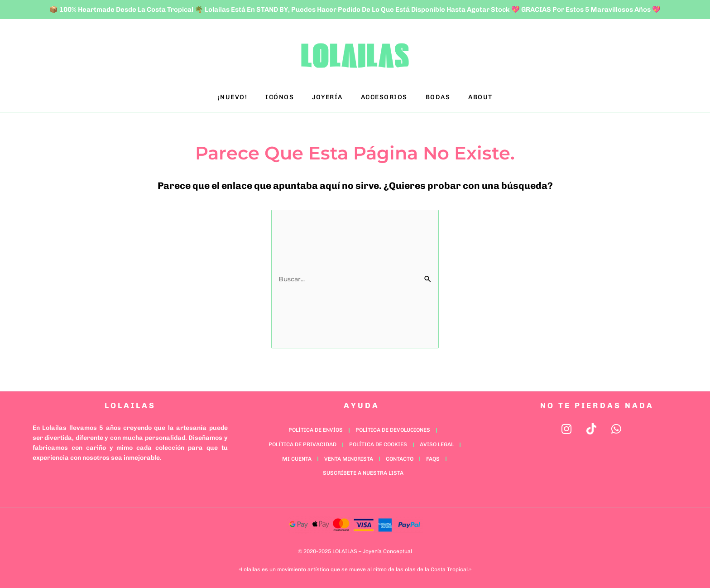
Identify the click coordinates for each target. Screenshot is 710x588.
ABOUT (480, 97)
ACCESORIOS (384, 97)
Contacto (400, 459)
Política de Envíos (316, 430)
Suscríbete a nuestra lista (363, 473)
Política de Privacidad (302, 444)
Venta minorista (349, 459)
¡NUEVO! (233, 97)
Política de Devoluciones (393, 430)
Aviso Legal (437, 444)
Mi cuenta (297, 459)
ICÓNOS (280, 97)
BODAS (438, 97)
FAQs (433, 459)
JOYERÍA (327, 97)
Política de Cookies (378, 444)
